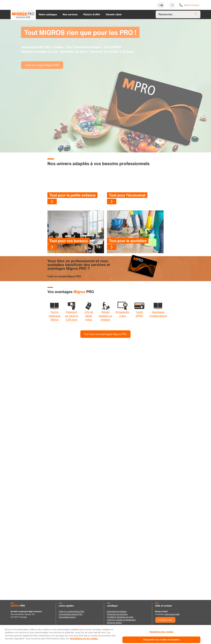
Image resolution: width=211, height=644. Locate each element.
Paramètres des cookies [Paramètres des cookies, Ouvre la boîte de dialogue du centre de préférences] (161, 637)
